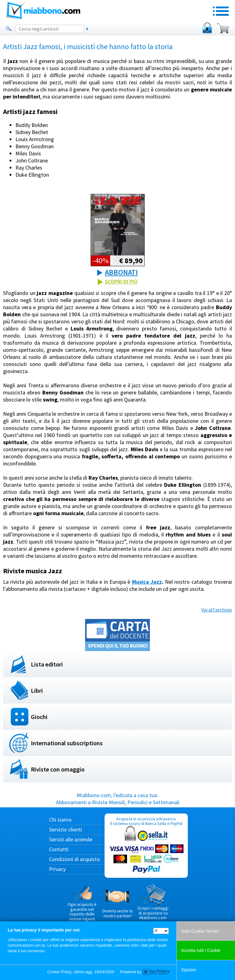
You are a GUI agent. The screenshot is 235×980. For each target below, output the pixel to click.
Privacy (57, 869)
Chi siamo (60, 820)
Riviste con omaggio (58, 769)
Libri (37, 690)
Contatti (59, 849)
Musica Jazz (147, 582)
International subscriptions (67, 743)
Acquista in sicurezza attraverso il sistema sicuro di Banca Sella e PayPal (146, 845)
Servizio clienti (66, 829)
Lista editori (47, 664)
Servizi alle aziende (71, 839)
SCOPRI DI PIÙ (121, 282)
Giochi (39, 717)
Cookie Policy (59, 972)
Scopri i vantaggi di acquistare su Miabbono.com (153, 902)
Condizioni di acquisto (74, 859)
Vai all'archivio (217, 610)
